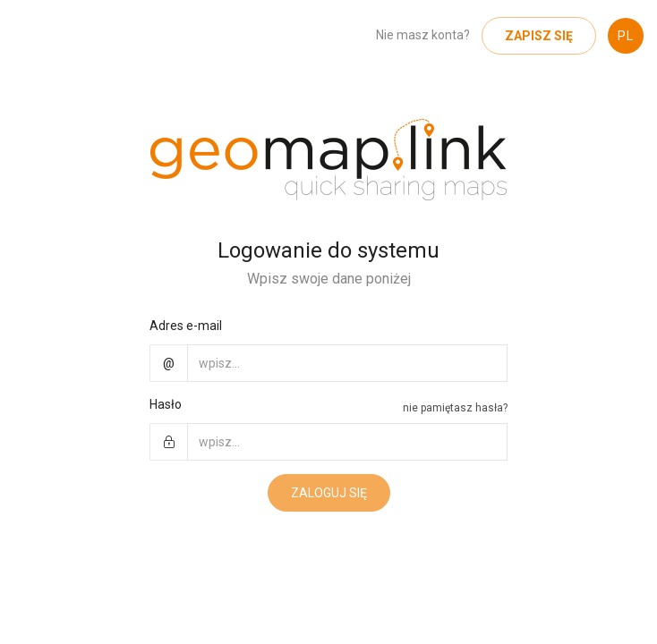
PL (626, 36)
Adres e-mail (186, 326)
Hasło (166, 404)
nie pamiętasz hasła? (455, 408)
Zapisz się (539, 36)
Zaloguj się (329, 493)
